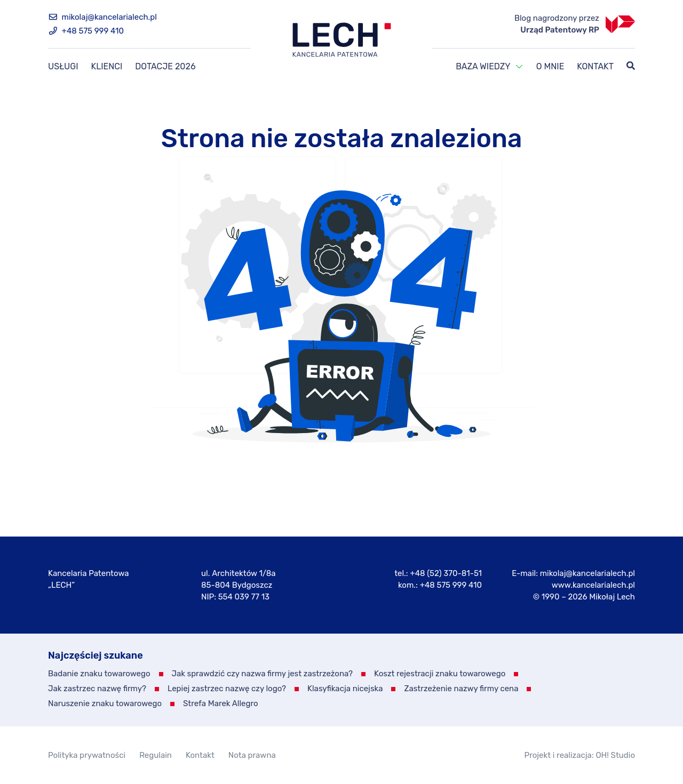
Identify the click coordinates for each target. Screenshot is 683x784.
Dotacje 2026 (165, 66)
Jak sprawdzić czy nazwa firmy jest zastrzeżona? (263, 674)
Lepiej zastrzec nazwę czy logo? (227, 689)
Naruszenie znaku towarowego (105, 703)
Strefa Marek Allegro (221, 703)
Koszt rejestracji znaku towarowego (440, 674)
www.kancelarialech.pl (593, 585)
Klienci (107, 66)
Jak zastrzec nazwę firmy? (97, 689)
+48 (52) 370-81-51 (446, 573)
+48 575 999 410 (86, 31)
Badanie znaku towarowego (99, 674)
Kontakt (595, 66)
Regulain (156, 755)
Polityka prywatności (87, 755)
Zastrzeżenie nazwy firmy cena (461, 689)
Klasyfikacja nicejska (345, 689)
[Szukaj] (631, 67)
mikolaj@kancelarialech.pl (102, 17)
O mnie (550, 66)
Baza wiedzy (483, 66)
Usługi (63, 66)
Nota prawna (252, 755)
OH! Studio (615, 755)
